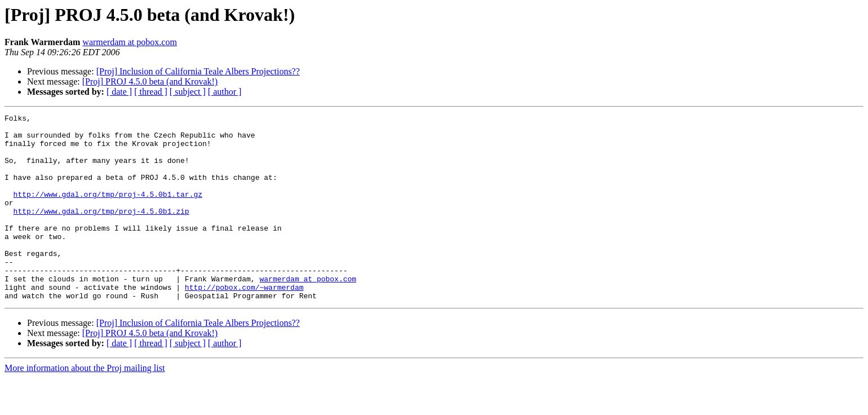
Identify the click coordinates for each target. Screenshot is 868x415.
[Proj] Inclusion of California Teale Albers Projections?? (198, 71)
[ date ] (119, 92)
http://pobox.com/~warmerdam (244, 323)
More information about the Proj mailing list (85, 405)
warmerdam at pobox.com (130, 42)
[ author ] (225, 92)
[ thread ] (151, 92)
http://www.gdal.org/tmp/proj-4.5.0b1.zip (101, 231)
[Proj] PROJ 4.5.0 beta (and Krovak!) (150, 81)
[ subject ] (188, 92)
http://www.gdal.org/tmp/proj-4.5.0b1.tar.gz (108, 211)
